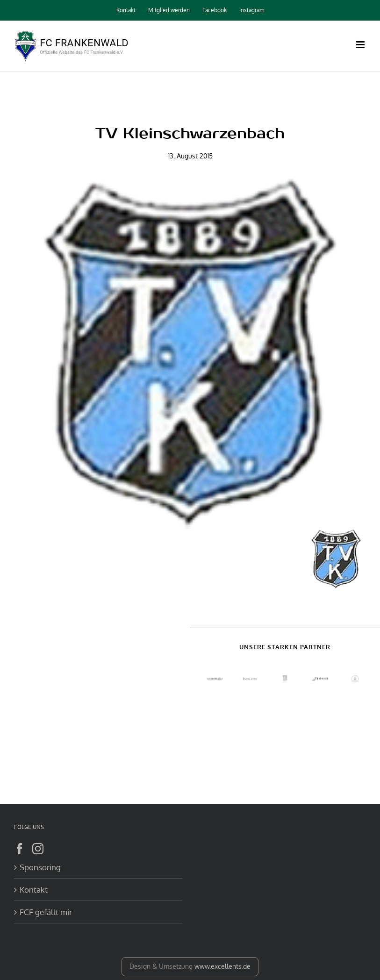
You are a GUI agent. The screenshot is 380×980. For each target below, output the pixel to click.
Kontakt (34, 890)
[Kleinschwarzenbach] (190, 353)
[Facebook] (20, 849)
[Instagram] (38, 849)
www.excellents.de (222, 966)
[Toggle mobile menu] (361, 45)
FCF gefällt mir (46, 912)
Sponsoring (40, 867)
